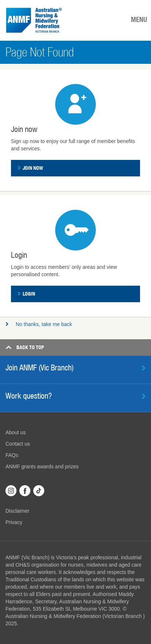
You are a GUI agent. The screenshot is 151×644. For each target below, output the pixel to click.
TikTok (39, 491)
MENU (139, 19)
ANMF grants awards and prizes (42, 466)
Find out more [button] (144, 368)
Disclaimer (17, 511)
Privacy (14, 522)
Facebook (25, 491)
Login (26, 294)
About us (16, 432)
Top (25, 347)
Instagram (11, 491)
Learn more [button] (144, 396)
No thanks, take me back (39, 324)
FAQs (12, 455)
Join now (30, 168)
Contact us (18, 444)
